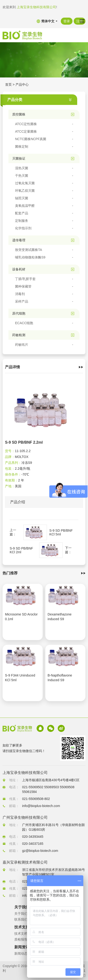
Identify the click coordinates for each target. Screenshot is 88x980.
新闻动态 (21, 953)
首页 (8, 85)
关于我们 (21, 914)
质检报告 (21, 939)
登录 (67, 21)
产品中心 (22, 85)
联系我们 (21, 919)
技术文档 (21, 934)
